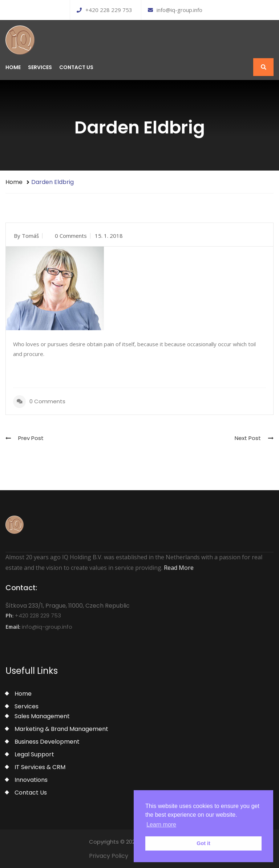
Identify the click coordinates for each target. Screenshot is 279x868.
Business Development (47, 742)
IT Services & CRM (40, 767)
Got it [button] (203, 843)
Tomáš (30, 236)
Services (40, 67)
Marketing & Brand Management (61, 729)
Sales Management (42, 716)
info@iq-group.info (175, 10)
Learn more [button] (161, 825)
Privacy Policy (109, 856)
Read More (179, 568)
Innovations (31, 780)
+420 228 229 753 (104, 10)
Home (13, 67)
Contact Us (76, 67)
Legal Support (34, 754)
